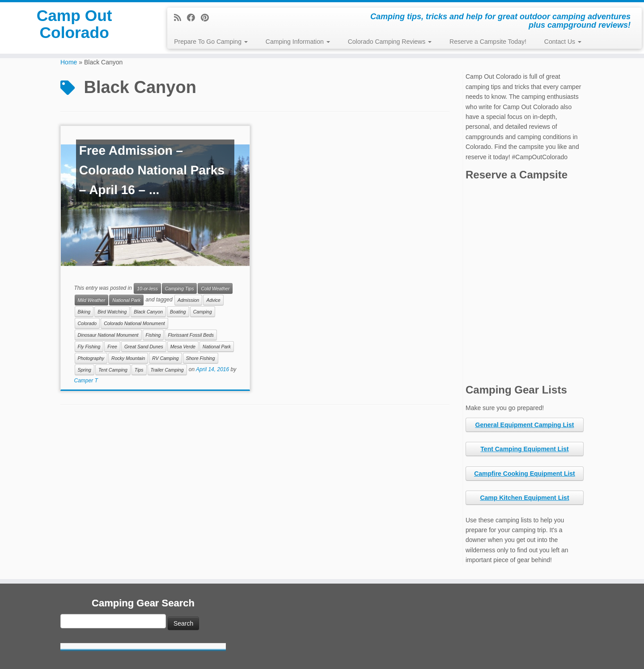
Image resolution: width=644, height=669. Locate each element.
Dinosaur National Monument (108, 335)
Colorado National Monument (134, 323)
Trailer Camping (167, 370)
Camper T (86, 381)
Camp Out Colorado (74, 29)
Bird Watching (112, 312)
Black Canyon (148, 312)
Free (112, 347)
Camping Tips (180, 288)
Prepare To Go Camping (211, 42)
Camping (203, 312)
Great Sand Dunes (144, 347)
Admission (188, 300)
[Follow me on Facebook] (194, 18)
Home (69, 62)
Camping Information (298, 42)
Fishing (153, 335)
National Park (126, 300)
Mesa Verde (183, 347)
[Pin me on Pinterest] (208, 18)
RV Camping (165, 358)
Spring (85, 370)
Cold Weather (215, 288)
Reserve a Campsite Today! (488, 42)
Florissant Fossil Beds (191, 335)
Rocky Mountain (128, 358)
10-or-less (147, 288)
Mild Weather (92, 300)
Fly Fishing (89, 347)
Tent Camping (113, 370)
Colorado (87, 323)
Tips (139, 370)
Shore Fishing (201, 358)
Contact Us (563, 42)
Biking (84, 312)
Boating (178, 312)
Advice (213, 300)
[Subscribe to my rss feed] (180, 18)
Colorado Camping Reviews (390, 42)
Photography (91, 358)
